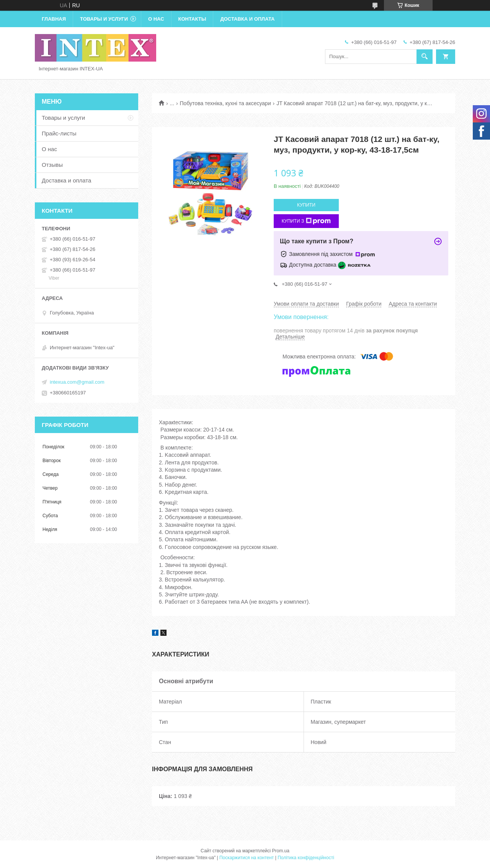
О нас (156, 19)
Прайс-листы (59, 133)
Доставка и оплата (247, 19)
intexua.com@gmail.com (77, 382)
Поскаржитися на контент (247, 858)
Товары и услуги (104, 19)
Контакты (192, 19)
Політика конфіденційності (306, 858)
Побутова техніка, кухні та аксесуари (225, 103)
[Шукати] (425, 57)
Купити (306, 205)
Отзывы (52, 165)
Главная (54, 19)
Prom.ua (281, 851)
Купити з (306, 221)
